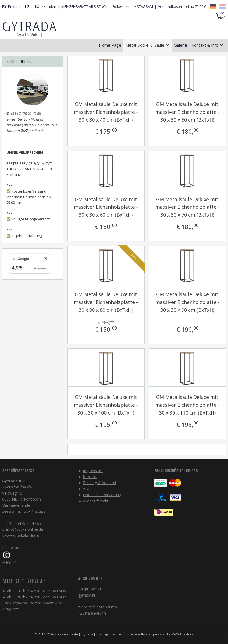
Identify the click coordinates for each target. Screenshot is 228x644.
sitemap (102, 634)
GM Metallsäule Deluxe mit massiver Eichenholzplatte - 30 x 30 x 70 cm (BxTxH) (187, 207)
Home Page (110, 45)
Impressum (93, 471)
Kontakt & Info (208, 45)
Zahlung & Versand (99, 483)
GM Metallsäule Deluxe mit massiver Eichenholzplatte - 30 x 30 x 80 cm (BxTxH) (106, 302)
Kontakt (90, 477)
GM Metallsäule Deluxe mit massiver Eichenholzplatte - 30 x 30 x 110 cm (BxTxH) (187, 405)
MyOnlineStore (182, 634)
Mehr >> (9, 562)
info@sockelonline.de (25, 529)
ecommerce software (135, 634)
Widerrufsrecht (96, 501)
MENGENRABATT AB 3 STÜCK (84, 6)
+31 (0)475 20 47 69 (25, 114)
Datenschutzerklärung (102, 495)
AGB (87, 489)
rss (113, 634)
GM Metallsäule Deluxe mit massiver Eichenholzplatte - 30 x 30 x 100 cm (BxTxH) (106, 405)
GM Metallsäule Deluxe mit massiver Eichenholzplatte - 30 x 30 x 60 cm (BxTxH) (106, 207)
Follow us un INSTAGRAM (133, 6)
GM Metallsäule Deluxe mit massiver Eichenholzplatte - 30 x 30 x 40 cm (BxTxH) (106, 112)
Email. (39, 131)
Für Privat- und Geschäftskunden (29, 6)
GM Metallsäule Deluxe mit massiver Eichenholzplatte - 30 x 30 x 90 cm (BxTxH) (187, 302)
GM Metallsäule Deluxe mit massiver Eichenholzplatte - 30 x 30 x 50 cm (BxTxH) (187, 112)
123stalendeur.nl (92, 613)
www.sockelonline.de (23, 535)
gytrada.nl (87, 595)
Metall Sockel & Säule (148, 45)
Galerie (180, 45)
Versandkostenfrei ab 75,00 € (182, 6)
